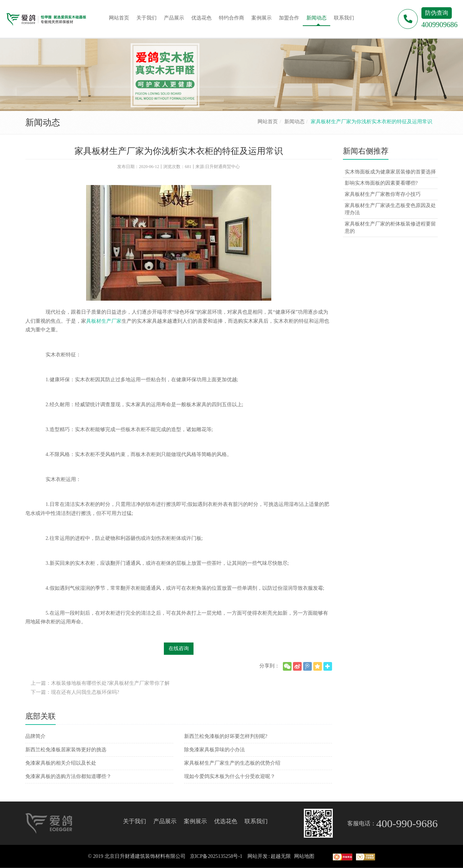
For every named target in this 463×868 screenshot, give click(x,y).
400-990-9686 (407, 823)
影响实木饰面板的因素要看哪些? (381, 183)
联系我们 (256, 821)
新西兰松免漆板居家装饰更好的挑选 (66, 750)
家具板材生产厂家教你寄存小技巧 (383, 194)
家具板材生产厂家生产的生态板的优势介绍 (232, 763)
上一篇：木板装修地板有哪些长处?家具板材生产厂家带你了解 (100, 683)
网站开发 (258, 856)
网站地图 (304, 856)
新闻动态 (294, 122)
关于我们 (135, 821)
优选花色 (226, 821)
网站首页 (268, 122)
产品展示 (165, 821)
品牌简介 (35, 736)
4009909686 (439, 25)
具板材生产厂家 (104, 321)
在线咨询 (179, 648)
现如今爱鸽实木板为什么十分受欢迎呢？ (230, 776)
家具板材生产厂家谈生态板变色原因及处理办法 (390, 209)
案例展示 (195, 821)
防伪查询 (437, 13)
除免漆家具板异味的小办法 (214, 750)
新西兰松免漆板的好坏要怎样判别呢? (226, 736)
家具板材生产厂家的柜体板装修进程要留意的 (390, 227)
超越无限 (281, 856)
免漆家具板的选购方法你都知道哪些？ (68, 776)
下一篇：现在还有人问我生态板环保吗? (75, 692)
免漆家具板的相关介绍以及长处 (61, 763)
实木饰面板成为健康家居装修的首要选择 (390, 172)
